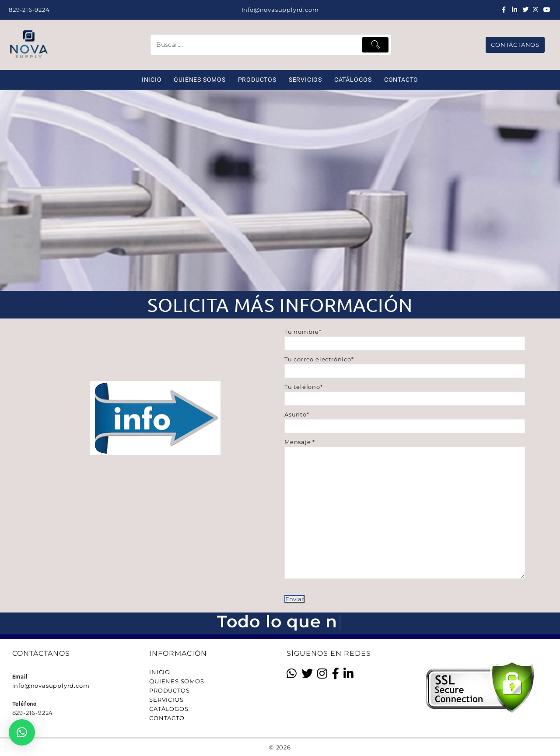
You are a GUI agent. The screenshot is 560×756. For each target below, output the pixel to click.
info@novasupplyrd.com (51, 686)
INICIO (160, 672)
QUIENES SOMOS (177, 681)
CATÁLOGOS (169, 709)
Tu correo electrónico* (405, 365)
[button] (22, 732)
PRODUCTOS (169, 690)
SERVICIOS (166, 700)
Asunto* (405, 420)
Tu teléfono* (405, 393)
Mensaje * (405, 521)
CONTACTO (167, 718)
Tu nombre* (405, 338)
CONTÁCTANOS (515, 45)
